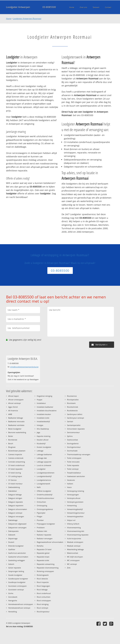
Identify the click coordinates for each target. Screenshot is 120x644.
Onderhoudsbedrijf (45, 495)
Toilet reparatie (73, 465)
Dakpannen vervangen (17, 528)
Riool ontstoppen (44, 600)
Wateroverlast (73, 553)
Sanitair (70, 421)
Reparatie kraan (43, 557)
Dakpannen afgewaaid (17, 524)
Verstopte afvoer (74, 498)
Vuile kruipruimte (74, 538)
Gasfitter (12, 549)
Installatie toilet (43, 418)
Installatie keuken (44, 414)
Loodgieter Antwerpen (18, 7)
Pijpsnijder (41, 513)
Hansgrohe (13, 600)
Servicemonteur (73, 432)
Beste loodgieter (15, 429)
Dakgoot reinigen (15, 498)
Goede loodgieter (15, 575)
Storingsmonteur (74, 447)
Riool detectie (42, 579)
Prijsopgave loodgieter (46, 524)
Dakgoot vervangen (16, 516)
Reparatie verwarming (46, 564)
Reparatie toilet (43, 560)
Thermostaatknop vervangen (79, 454)
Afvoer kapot (13, 396)
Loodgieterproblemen (46, 473)
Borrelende (13, 440)
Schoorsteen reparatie (76, 429)
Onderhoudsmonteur (45, 498)
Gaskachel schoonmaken (18, 557)
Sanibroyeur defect (75, 414)
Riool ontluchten (44, 597)
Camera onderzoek (16, 458)
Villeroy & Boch (73, 524)
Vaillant (70, 484)
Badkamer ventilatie (16, 425)
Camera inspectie (15, 454)
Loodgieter (41, 469)
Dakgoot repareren (16, 505)
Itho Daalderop (43, 429)
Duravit (11, 542)
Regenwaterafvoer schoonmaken (50, 542)
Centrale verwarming (17, 462)
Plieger (40, 516)
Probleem (41, 528)
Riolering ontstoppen (45, 571)
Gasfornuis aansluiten (17, 553)
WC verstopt (72, 564)
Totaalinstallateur (74, 473)
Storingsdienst (73, 443)
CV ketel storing (15, 473)
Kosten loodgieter (44, 447)
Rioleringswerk (43, 575)
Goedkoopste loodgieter (18, 579)
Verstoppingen (73, 495)
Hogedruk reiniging (44, 396)
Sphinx (70, 436)
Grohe (11, 593)
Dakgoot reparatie (16, 502)
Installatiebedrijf (43, 421)
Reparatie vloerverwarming (48, 568)
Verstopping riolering (76, 491)
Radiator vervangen (45, 538)
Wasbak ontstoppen (75, 542)
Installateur (41, 403)
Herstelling (13, 612)
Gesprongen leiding (16, 571)
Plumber (40, 520)
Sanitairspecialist (74, 425)
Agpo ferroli (13, 407)
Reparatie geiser (43, 553)
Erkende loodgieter (16, 546)
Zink (69, 568)
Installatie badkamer (45, 407)
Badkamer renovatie (16, 421)
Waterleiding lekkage (75, 549)
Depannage (13, 538)
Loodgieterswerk (43, 484)
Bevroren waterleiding (17, 432)
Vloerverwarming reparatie (78, 535)
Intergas (40, 425)
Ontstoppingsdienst (45, 509)
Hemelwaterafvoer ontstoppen (21, 604)
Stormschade (72, 451)
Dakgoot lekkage (15, 495)
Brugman (12, 447)
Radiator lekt (42, 531)
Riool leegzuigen (43, 586)
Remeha (40, 546)
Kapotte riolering (44, 436)
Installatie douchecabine (47, 411)
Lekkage (40, 451)
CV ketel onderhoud (16, 465)
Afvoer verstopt (14, 403)
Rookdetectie (72, 411)
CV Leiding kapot (15, 476)
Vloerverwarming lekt (76, 531)
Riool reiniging (43, 604)
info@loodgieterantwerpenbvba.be (24, 367)
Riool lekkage (42, 590)
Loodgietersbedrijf (44, 476)
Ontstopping (42, 505)
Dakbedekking (14, 487)
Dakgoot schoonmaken (18, 509)
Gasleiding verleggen (17, 560)
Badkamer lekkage (16, 418)
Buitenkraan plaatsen (17, 451)
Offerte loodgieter (44, 491)
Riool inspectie (43, 582)
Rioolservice (72, 396)
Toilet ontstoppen (74, 458)
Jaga (38, 432)
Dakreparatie (13, 531)
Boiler (11, 436)
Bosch (11, 443)
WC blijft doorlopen (75, 557)
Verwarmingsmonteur (76, 513)
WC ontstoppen (73, 560)
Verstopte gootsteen (75, 502)
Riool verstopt (42, 608)
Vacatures (71, 480)
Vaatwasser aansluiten (76, 476)
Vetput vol (71, 520)
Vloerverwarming (74, 528)
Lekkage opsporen (44, 462)
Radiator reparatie (44, 535)
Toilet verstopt (73, 469)
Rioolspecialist (73, 400)
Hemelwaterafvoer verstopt (19, 608)
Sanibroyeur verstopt (76, 418)
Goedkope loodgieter (17, 582)
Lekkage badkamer (44, 454)
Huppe (40, 400)
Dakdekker (13, 491)
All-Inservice (13, 411)
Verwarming (72, 505)
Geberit (11, 564)
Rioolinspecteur (43, 612)
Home (9, 19)
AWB (10, 414)
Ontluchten (41, 502)
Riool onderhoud (44, 593)
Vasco (69, 487)
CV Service (12, 480)
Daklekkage (13, 520)
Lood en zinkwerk (44, 465)
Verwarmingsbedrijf (75, 509)
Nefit (39, 487)
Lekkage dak (42, 458)
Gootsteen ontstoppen (17, 586)
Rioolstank (71, 403)
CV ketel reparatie (15, 469)
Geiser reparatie (15, 568)
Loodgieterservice (44, 480)
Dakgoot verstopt (15, 513)
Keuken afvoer (43, 440)
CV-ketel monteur (15, 484)
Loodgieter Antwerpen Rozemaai (27, 19)
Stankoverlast (72, 440)
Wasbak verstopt (74, 546)
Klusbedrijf (41, 443)
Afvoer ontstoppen (16, 400)
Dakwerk (12, 535)
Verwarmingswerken (75, 516)
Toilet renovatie (73, 462)
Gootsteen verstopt (16, 590)
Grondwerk (13, 597)
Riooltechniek (73, 407)
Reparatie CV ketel (44, 549)
